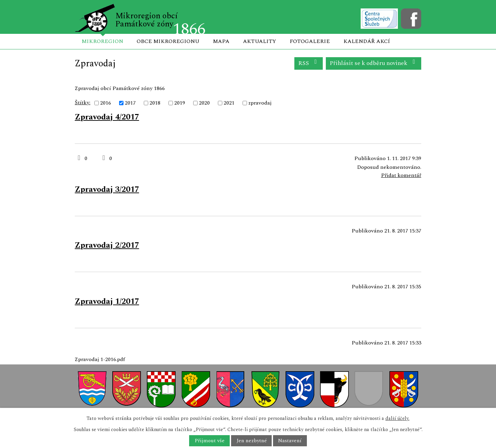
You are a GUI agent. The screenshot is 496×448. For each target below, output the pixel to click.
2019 (180, 103)
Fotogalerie (310, 41)
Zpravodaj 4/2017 (107, 117)
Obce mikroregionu (168, 41)
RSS (309, 63)
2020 (204, 103)
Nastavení (290, 441)
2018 (155, 103)
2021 (229, 103)
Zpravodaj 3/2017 (107, 189)
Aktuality (260, 41)
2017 (130, 103)
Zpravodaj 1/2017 (107, 301)
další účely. (397, 418)
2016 (106, 103)
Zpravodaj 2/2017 (107, 245)
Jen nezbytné (252, 441)
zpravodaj (260, 103)
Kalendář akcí (367, 41)
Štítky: (83, 103)
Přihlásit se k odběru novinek (374, 63)
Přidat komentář (401, 175)
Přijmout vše (210, 441)
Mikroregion (102, 41)
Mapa (221, 41)
